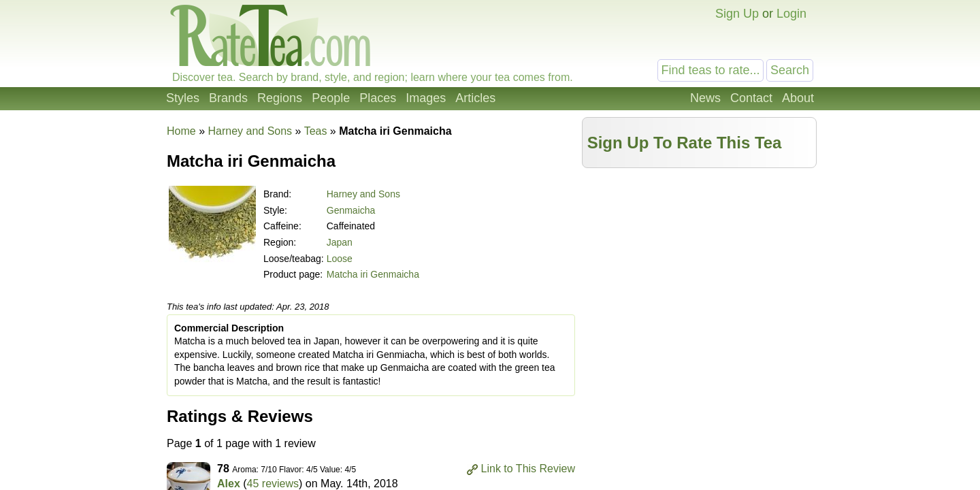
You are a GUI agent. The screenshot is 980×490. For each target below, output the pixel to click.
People (331, 98)
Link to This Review (528, 469)
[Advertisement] (700, 270)
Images (426, 98)
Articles (475, 98)
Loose (340, 259)
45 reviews (273, 484)
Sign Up (737, 14)
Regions (280, 98)
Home (181, 131)
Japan (340, 242)
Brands (228, 98)
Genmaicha (351, 210)
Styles (183, 98)
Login (791, 14)
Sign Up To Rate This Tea (685, 143)
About (798, 98)
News (705, 98)
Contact (751, 98)
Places (378, 98)
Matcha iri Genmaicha (373, 274)
